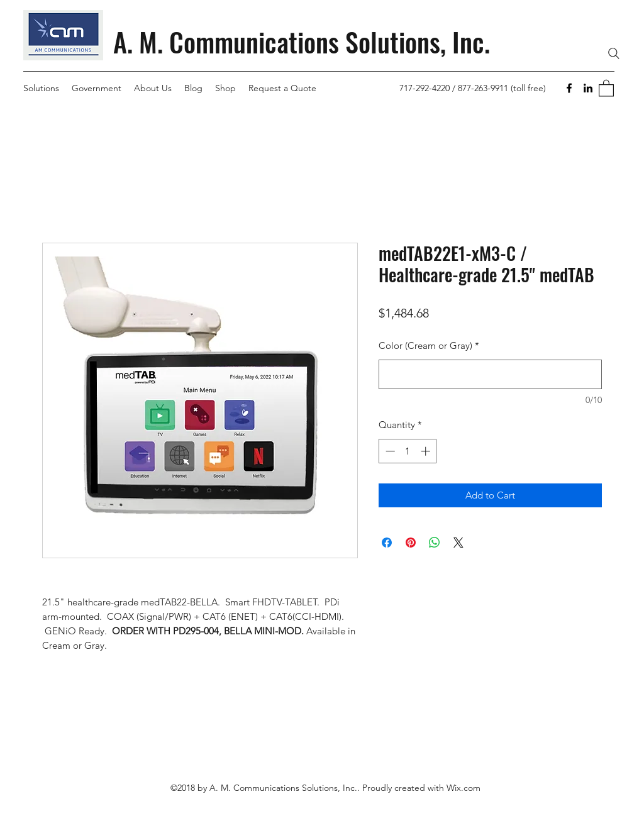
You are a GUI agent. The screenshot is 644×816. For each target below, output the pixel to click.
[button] (606, 88)
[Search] (614, 53)
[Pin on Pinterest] (411, 543)
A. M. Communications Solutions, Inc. (302, 41)
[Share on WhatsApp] (435, 543)
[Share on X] (458, 543)
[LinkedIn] (588, 88)
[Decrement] (389, 451)
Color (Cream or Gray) (429, 345)
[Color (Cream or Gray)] (490, 374)
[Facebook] (569, 88)
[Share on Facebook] (387, 543)
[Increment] (427, 451)
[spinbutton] (408, 451)
